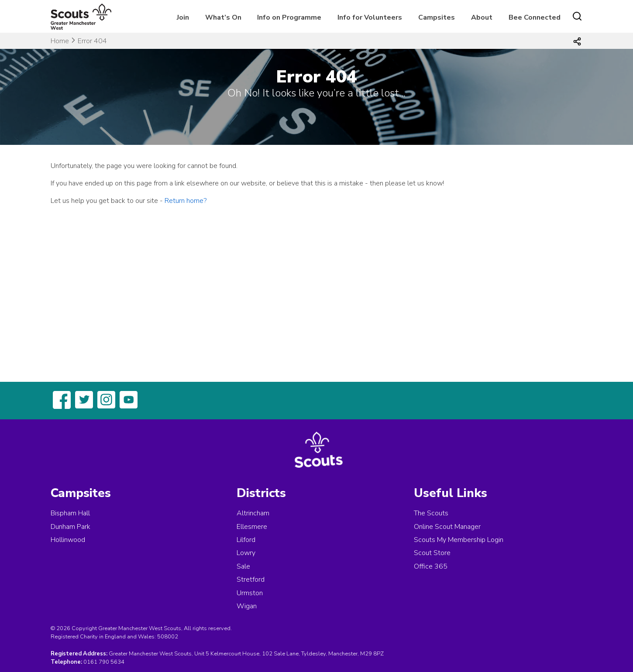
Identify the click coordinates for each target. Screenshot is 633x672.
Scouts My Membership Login (459, 540)
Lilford (246, 540)
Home (60, 41)
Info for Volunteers (370, 17)
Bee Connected (535, 17)
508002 (168, 637)
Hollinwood (68, 540)
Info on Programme (289, 17)
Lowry (246, 553)
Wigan (247, 606)
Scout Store (432, 553)
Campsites (437, 17)
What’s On (223, 17)
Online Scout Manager (447, 527)
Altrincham (253, 513)
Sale (243, 566)
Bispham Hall (70, 513)
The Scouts (431, 513)
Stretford (251, 579)
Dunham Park (71, 527)
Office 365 (431, 566)
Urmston (250, 593)
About (482, 17)
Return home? (186, 201)
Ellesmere (252, 527)
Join (183, 17)
